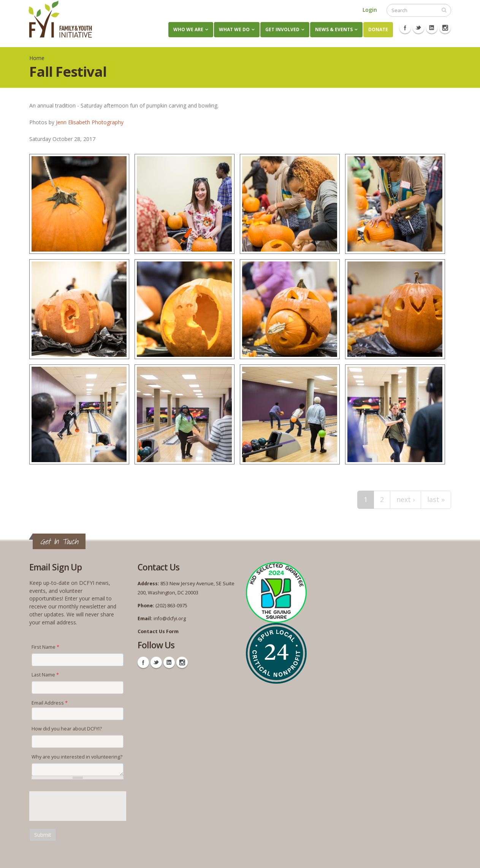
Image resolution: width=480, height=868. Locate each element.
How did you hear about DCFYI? (67, 729)
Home (37, 58)
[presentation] (87, 806)
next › (406, 499)
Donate (378, 29)
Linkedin (432, 28)
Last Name (45, 675)
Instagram (445, 28)
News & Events (334, 29)
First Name (45, 647)
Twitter (418, 28)
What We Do (234, 29)
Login (370, 10)
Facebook (405, 28)
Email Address (50, 703)
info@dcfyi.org (170, 619)
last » (436, 499)
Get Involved (282, 29)
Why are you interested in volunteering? (77, 757)
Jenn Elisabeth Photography (90, 122)
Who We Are (188, 29)
